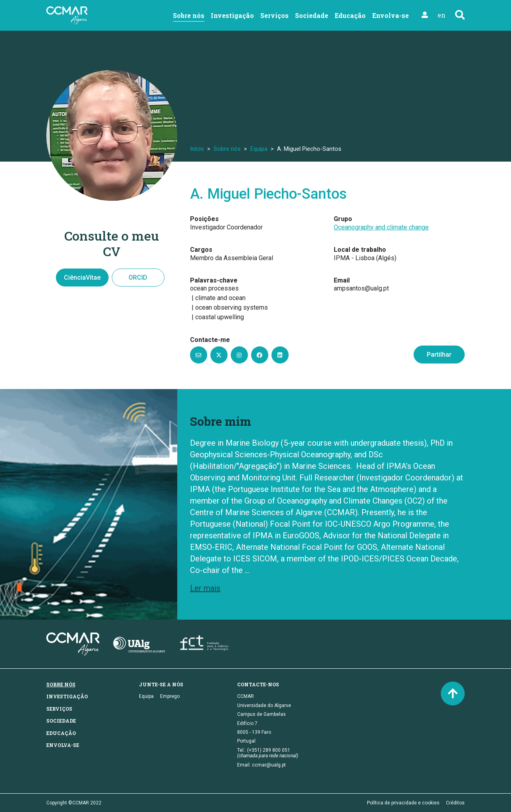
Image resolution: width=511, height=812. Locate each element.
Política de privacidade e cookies (403, 803)
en (442, 15)
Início (197, 149)
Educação (350, 15)
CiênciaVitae (82, 278)
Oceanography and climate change (381, 227)
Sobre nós (189, 15)
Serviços (274, 15)
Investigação (232, 15)
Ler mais (205, 588)
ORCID (138, 278)
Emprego (170, 696)
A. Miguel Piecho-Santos (268, 194)
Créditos (455, 803)
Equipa (259, 149)
